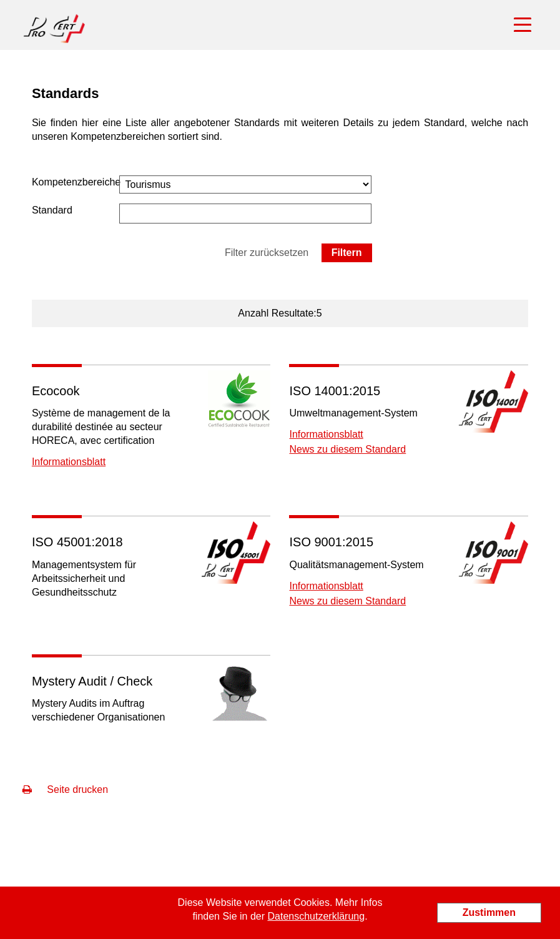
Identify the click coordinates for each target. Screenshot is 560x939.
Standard (52, 210)
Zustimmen (489, 912)
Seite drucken (65, 789)
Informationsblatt (69, 462)
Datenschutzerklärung (316, 916)
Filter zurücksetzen (267, 253)
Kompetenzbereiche (76, 182)
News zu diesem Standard (347, 449)
